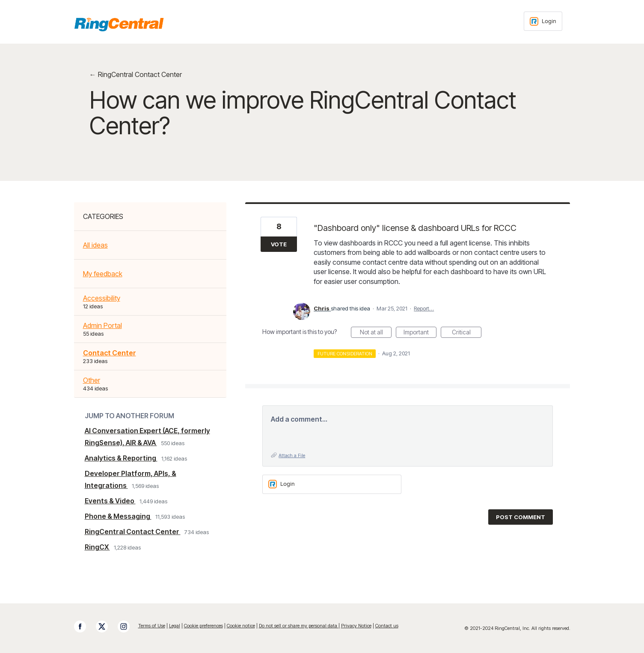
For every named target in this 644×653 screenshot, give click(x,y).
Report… (424, 308)
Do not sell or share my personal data (299, 626)
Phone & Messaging (118, 516)
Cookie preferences (203, 626)
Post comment (521, 517)
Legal (175, 626)
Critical (467, 333)
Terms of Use (152, 626)
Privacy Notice (356, 626)
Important (420, 333)
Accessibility (102, 298)
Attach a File (292, 455)
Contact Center (110, 353)
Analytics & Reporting (121, 458)
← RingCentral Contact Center (136, 74)
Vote (279, 244)
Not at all (376, 333)
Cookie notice (241, 626)
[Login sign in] (543, 21)
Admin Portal (102, 325)
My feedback (103, 274)
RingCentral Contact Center (133, 532)
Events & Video (110, 501)
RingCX (97, 547)
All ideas (95, 245)
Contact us (387, 626)
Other (92, 380)
